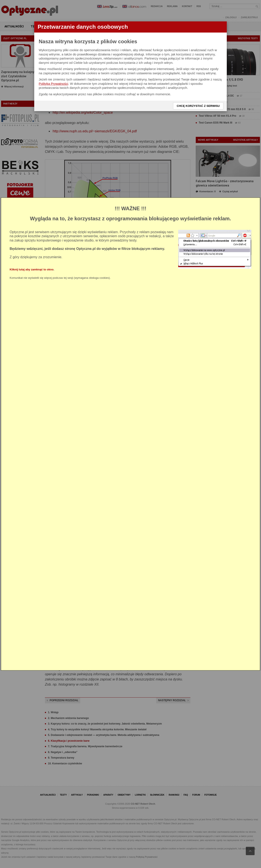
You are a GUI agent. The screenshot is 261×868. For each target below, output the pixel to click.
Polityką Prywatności (53, 84)
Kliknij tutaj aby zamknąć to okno (32, 269)
